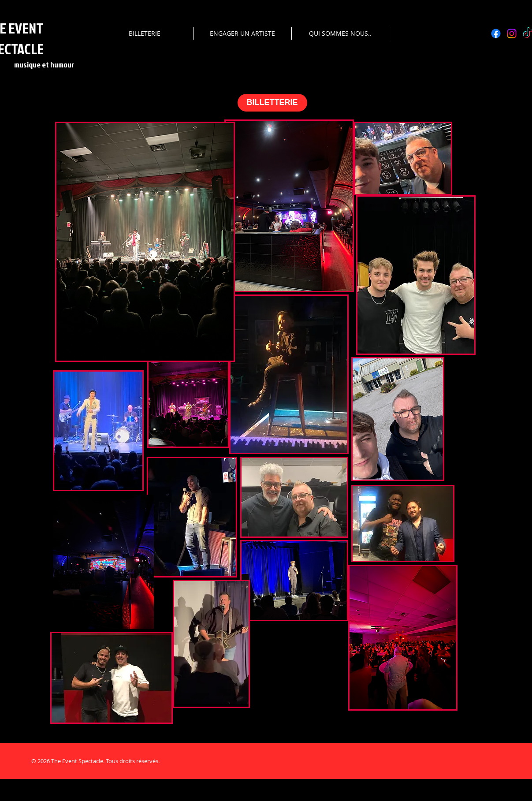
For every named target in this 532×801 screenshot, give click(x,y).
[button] (145, 33)
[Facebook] (496, 34)
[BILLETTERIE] (272, 103)
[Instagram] (512, 34)
